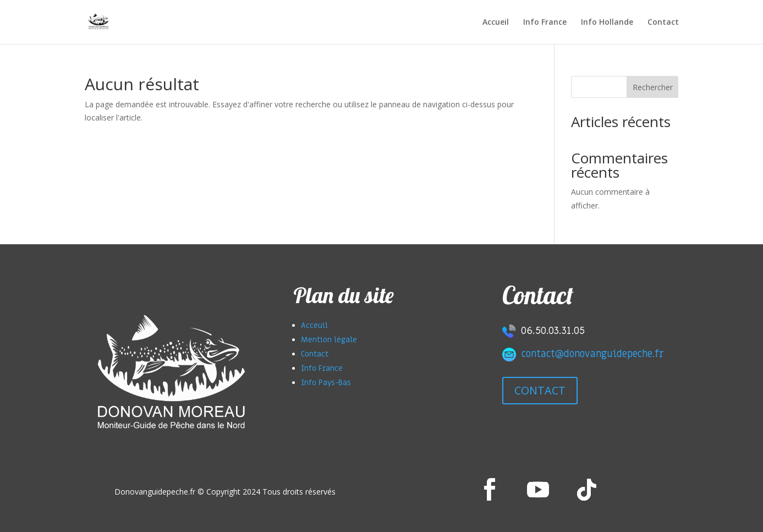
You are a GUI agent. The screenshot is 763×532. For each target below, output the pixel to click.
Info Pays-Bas (326, 383)
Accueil (496, 23)
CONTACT (540, 390)
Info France (545, 23)
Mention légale (329, 340)
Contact (663, 23)
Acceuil (314, 325)
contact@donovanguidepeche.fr (593, 354)
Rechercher (653, 87)
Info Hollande (607, 23)
